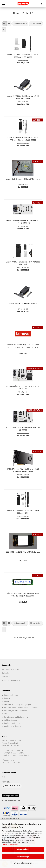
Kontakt (7, 701)
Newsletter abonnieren (11, 680)
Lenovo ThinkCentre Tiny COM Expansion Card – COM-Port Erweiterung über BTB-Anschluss (23, 346)
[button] (4, 24)
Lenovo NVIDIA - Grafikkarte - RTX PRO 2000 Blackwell (23, 263)
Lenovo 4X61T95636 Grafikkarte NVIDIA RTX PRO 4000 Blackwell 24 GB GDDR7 (23, 139)
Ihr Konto (5, 673)
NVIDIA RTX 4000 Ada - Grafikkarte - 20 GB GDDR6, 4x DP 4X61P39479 (23, 470)
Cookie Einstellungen (12, 726)
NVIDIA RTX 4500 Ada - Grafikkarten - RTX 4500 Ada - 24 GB (23, 512)
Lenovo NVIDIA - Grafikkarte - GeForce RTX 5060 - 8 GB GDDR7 (23, 222)
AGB (6, 714)
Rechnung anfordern (12, 723)
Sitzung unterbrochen (13, 695)
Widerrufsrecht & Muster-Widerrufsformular (21, 708)
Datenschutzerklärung (10, 844)
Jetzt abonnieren (12, 786)
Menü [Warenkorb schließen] (4, 4)
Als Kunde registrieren (10, 670)
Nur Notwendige (23, 857)
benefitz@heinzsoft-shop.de (19, 755)
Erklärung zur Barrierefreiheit (16, 711)
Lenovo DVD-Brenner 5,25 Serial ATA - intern (23, 179)
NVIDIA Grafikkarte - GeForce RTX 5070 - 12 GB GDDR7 (23, 387)
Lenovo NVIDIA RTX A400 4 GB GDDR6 (23, 303)
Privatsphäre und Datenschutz (16, 717)
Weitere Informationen (23, 863)
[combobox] (20, 24)
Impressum (9, 698)
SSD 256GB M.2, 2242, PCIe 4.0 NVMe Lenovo (23, 552)
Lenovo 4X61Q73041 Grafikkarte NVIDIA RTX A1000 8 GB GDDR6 (23, 97)
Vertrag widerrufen (10, 796)
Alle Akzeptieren (23, 849)
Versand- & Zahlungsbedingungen (17, 705)
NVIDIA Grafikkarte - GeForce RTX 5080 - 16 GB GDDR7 (23, 429)
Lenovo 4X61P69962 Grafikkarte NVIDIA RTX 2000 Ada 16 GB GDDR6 (23, 56)
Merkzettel (6, 677)
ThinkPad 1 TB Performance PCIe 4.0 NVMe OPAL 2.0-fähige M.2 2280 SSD (23, 595)
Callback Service (11, 720)
